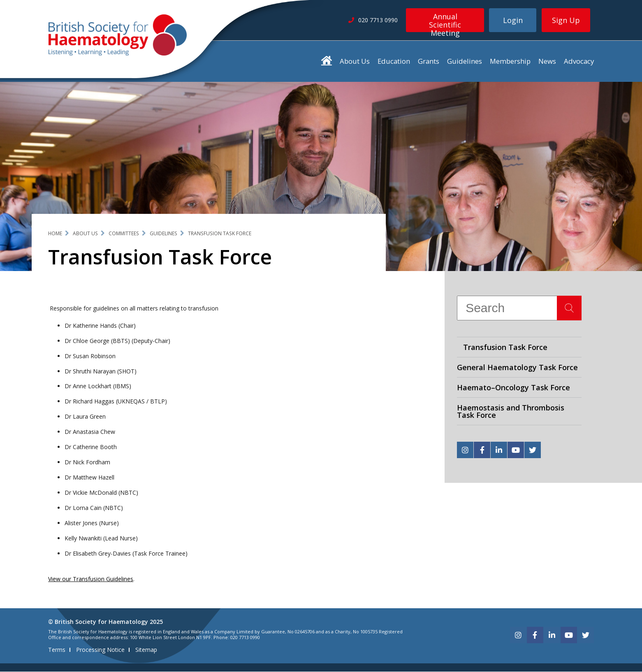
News (547, 61)
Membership (510, 61)
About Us (355, 61)
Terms (57, 650)
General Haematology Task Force (517, 367)
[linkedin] (499, 450)
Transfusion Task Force (220, 233)
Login (513, 20)
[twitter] (533, 450)
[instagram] (465, 450)
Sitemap (146, 650)
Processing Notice (100, 650)
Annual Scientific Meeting (445, 22)
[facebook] (482, 450)
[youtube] (516, 450)
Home (55, 233)
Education (394, 61)
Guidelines (465, 61)
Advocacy (579, 61)
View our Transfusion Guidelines (91, 579)
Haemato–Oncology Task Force (513, 387)
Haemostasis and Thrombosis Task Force (511, 411)
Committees (124, 233)
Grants (429, 61)
